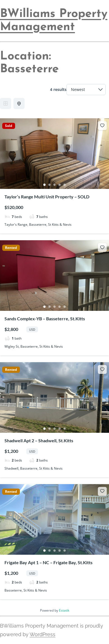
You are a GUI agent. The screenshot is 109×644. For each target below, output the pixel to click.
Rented (11, 248)
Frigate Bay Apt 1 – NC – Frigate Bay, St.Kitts (48, 562)
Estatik (64, 610)
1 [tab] (44, 185)
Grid (6, 104)
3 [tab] (54, 185)
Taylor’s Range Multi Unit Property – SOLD (47, 197)
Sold (9, 126)
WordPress (42, 634)
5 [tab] (65, 185)
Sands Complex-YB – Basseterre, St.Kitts (45, 319)
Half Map (20, 104)
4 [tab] (60, 185)
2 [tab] (49, 185)
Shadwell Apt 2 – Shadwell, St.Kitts (39, 440)
